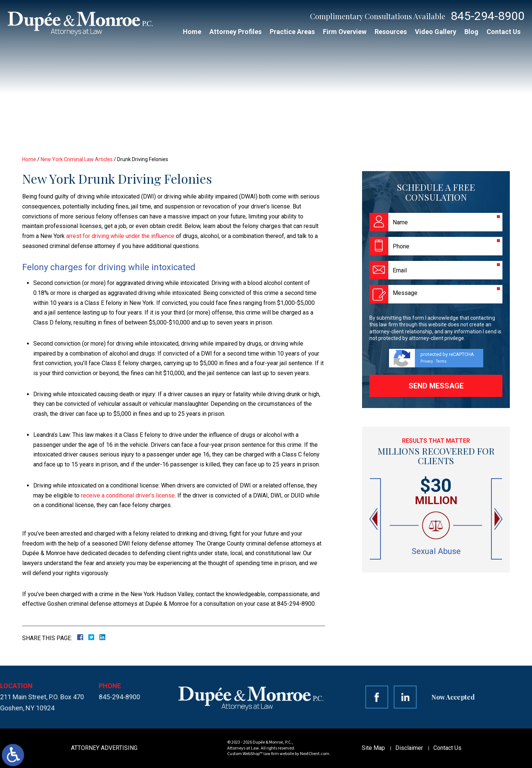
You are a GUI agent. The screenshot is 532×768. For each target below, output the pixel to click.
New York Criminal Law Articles (77, 159)
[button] (374, 519)
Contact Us (504, 32)
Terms (441, 361)
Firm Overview (345, 32)
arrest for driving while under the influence (120, 236)
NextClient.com (315, 754)
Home (192, 32)
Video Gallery (436, 32)
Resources (391, 32)
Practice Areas (292, 32)
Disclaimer (409, 748)
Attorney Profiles (236, 32)
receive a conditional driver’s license (128, 495)
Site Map (373, 748)
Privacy (427, 361)
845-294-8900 (488, 16)
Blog (471, 32)
